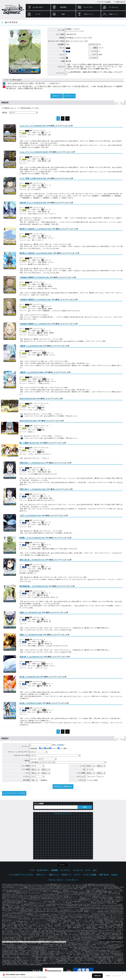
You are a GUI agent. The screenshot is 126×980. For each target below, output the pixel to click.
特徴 (46, 748)
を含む (43, 745)
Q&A (63, 14)
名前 (41, 748)
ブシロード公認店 (104, 2)
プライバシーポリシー (56, 880)
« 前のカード (57, 96)
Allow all (97, 976)
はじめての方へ (38, 7)
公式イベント (88, 14)
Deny (108, 976)
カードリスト (88, 7)
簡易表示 (43, 780)
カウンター (91, 777)
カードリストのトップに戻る (14, 793)
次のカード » (69, 96)
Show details (117, 976)
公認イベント (113, 14)
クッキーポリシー (72, 880)
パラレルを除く (92, 780)
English (114, 875)
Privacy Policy (42, 977)
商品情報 (63, 7)
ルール (38, 14)
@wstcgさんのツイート (63, 813)
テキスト (53, 748)
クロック (100, 777)
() (33, 126)
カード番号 (62, 748)
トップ (32, 870)
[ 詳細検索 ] (60, 745)
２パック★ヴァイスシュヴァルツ (21, 875)
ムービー (77, 875)
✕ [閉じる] (123, 974)
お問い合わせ (120, 2)
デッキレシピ (113, 7)
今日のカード (66, 875)
